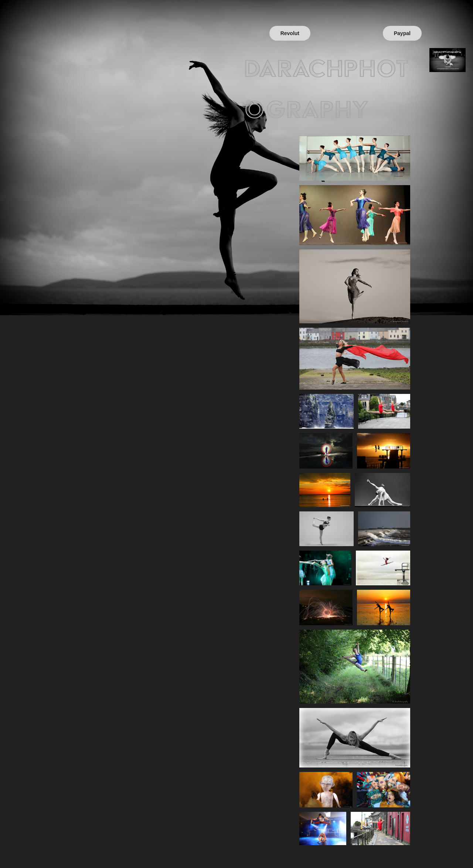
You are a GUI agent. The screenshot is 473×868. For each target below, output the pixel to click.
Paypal (402, 33)
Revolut (290, 33)
